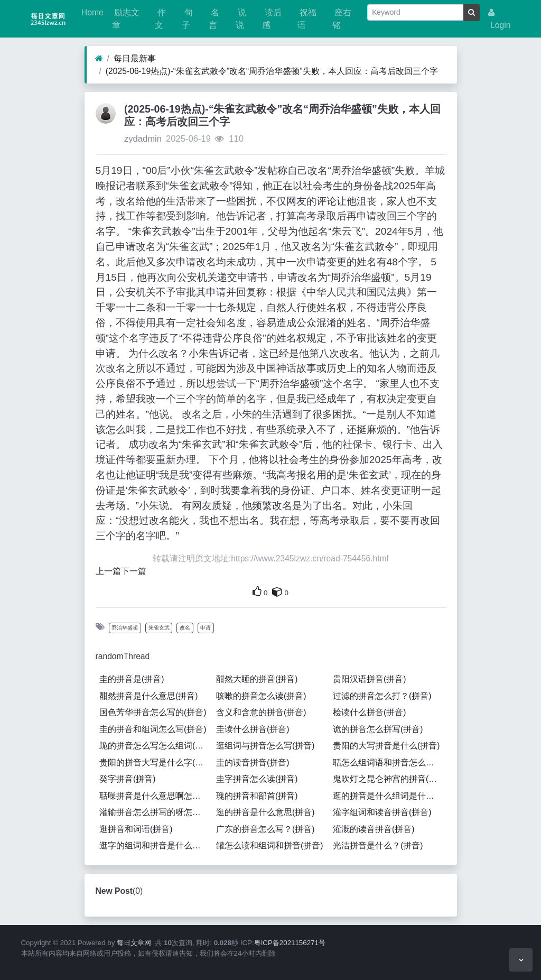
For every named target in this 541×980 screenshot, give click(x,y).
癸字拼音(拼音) (127, 779)
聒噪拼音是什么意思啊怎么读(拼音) (156, 796)
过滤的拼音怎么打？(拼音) (382, 696)
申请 (206, 628)
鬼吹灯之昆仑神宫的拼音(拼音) (389, 779)
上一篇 (108, 571)
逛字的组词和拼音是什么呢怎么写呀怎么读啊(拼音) (156, 845)
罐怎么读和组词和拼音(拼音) (269, 845)
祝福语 (307, 19)
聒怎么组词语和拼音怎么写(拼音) (389, 762)
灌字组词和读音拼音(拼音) (382, 812)
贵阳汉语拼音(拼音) (369, 679)
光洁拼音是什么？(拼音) (378, 845)
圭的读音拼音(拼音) (253, 762)
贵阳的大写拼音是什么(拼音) (386, 746)
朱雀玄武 (159, 628)
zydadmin (143, 139)
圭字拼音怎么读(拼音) (257, 779)
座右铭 (342, 19)
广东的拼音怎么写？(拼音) (265, 829)
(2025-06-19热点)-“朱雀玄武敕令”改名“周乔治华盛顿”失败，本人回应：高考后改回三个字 (272, 71)
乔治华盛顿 (125, 628)
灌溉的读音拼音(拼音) (374, 829)
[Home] (99, 59)
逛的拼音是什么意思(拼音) (265, 812)
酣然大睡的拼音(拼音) (257, 679)
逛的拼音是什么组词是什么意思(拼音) (389, 796)
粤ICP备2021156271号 (290, 943)
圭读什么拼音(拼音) (253, 729)
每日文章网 (134, 943)
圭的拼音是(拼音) (132, 679)
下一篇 (134, 571)
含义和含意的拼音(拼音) (261, 712)
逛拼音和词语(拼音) (136, 829)
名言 (214, 19)
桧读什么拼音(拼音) (369, 712)
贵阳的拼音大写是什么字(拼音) (156, 762)
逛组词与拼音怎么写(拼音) (265, 746)
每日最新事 (135, 58)
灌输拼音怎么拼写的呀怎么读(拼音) (156, 812)
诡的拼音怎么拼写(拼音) (378, 729)
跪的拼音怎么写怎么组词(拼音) (156, 746)
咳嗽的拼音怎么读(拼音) (261, 696)
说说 (241, 19)
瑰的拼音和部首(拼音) (257, 796)
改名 (185, 628)
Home (91, 12)
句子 (187, 19)
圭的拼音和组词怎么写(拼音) (153, 729)
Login (500, 19)
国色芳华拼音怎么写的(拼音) (153, 712)
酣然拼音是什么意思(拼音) (148, 696)
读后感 (272, 19)
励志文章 (126, 19)
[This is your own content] (277, 591)
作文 (160, 19)
